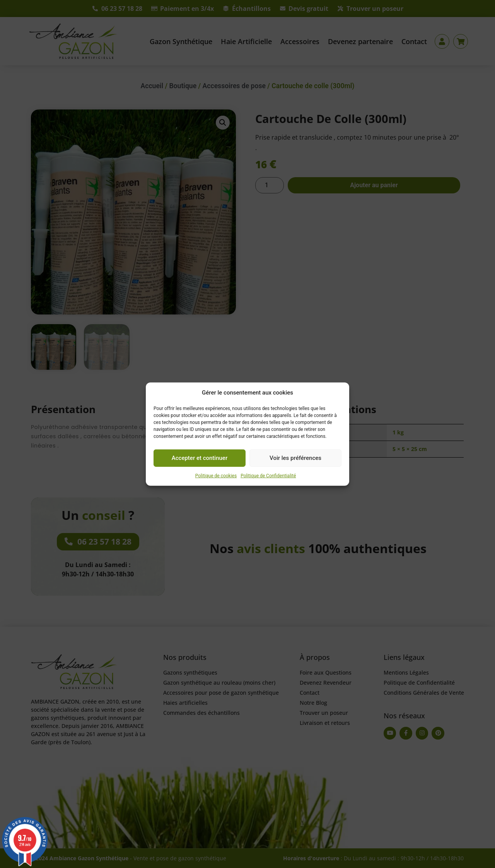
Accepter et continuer (200, 458)
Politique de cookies (216, 475)
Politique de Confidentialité (268, 475)
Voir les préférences (295, 458)
